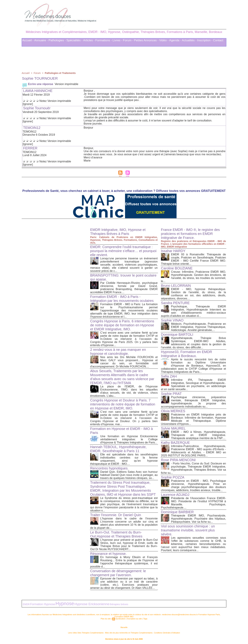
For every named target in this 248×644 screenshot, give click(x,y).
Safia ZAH (169, 375)
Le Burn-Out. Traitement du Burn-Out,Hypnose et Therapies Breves (116, 533)
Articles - (89, 39)
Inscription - (205, 39)
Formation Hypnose (43, 603)
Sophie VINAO (172, 319)
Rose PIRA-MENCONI (178, 459)
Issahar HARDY (173, 250)
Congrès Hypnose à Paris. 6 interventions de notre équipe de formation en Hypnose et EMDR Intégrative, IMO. (122, 324)
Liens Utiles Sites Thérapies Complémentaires (86, 632)
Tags (145, 618)
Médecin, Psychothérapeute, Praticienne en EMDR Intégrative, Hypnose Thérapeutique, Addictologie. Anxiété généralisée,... (198, 326)
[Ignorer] (28, 103)
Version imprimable (66, 83)
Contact (218, 39)
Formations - (104, 39)
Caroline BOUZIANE (177, 267)
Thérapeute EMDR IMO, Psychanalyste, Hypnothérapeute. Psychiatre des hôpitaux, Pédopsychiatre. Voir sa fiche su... (198, 518)
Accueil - (28, 39)
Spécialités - (74, 39)
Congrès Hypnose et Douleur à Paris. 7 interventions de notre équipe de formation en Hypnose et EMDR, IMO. (123, 403)
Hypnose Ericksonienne (92, 603)
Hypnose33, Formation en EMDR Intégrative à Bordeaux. (187, 353)
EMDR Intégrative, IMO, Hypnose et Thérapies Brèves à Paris (118, 231)
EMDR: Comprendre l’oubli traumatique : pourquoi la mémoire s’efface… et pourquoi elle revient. (123, 250)
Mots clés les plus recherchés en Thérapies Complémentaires (129, 632)
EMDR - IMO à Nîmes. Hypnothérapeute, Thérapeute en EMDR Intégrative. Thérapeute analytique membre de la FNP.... (198, 434)
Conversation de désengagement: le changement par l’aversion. (118, 572)
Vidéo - (164, 39)
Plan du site (106, 618)
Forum (37, 72)
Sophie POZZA (173, 476)
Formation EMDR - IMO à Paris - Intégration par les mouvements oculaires (122, 298)
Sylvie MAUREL (173, 427)
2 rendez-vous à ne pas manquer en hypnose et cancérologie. (118, 351)
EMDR (26, 603)
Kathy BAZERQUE (175, 442)
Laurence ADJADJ (175, 494)
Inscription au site (134, 618)
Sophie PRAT (171, 393)
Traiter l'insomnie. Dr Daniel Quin (116, 514)
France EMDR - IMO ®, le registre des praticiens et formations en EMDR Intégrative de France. (190, 233)
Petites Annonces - (146, 39)
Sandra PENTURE (175, 302)
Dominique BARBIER (177, 511)
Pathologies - (57, 39)
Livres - (117, 39)
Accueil (26, 72)
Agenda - (175, 39)
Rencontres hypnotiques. (109, 467)
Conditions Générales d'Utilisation (167, 632)
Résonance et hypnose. (108, 553)
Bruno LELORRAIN (176, 285)
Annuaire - (41, 39)
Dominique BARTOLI (177, 333)
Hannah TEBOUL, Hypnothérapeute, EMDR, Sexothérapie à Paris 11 (118, 448)
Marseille (124, 626)
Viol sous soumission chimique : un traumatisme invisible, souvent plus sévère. (188, 529)
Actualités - (189, 39)
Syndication (120, 618)
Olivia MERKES (173, 410)
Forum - (128, 39)
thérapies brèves (119, 603)
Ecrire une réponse (38, 83)
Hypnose (65, 603)
